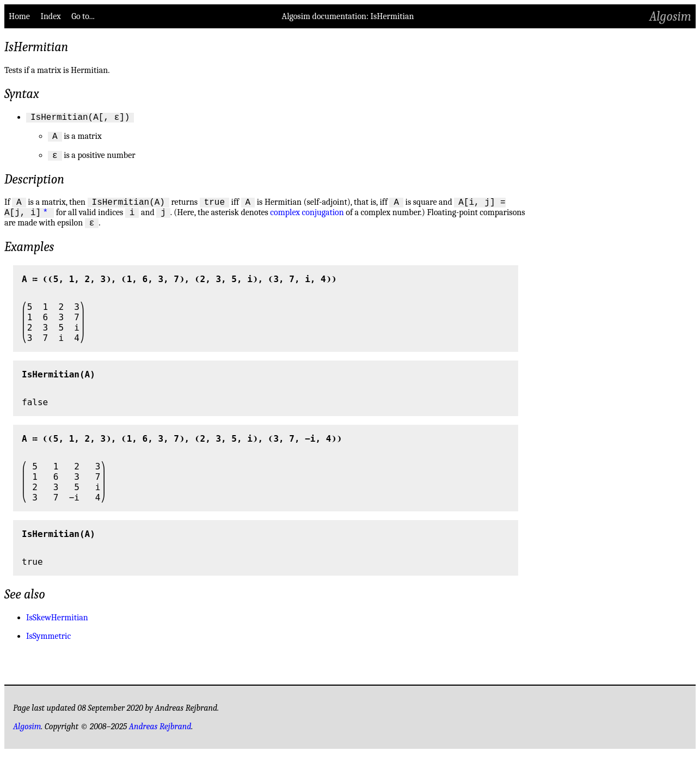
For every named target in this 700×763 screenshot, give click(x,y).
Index (50, 16)
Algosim (670, 16)
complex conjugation (307, 221)
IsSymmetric (48, 646)
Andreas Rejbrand (160, 736)
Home (19, 16)
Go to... (83, 16)
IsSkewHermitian (57, 627)
